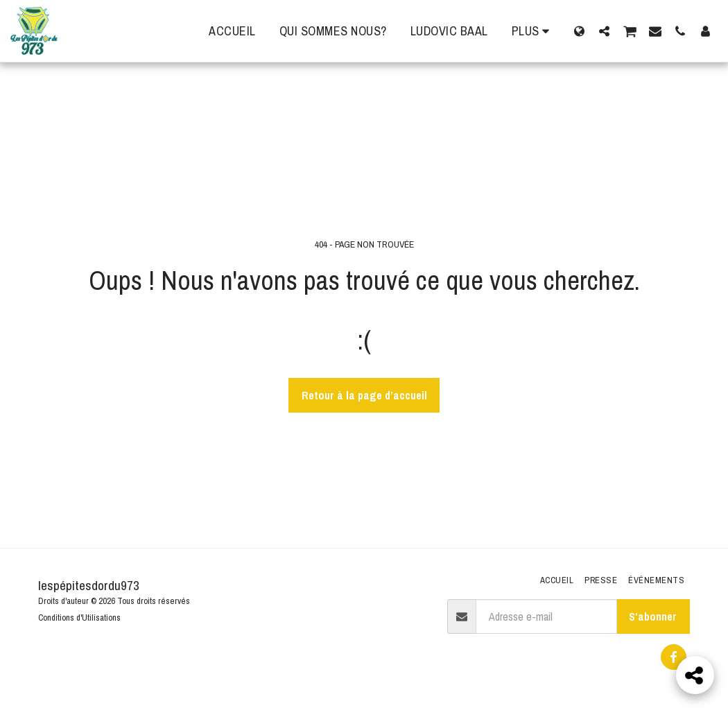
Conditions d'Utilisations (79, 618)
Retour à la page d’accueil (364, 395)
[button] (604, 31)
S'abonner (653, 616)
